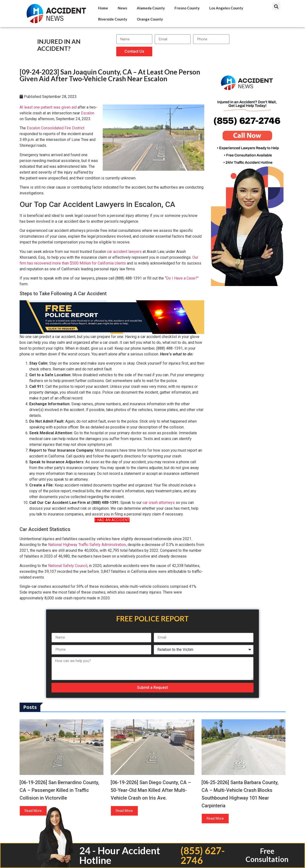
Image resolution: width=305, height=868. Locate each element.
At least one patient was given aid (48, 107)
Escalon (88, 113)
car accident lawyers (124, 252)
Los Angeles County (226, 8)
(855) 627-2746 (203, 855)
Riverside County (113, 19)
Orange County (150, 19)
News (122, 8)
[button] (276, 6)
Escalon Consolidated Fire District (56, 128)
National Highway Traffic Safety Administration (87, 545)
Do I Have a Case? (182, 278)
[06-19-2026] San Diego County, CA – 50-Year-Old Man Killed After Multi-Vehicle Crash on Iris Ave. (151, 790)
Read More (33, 811)
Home (103, 8)
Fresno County (187, 8)
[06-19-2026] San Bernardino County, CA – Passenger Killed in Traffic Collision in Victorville (59, 790)
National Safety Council (68, 566)
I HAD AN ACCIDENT (112, 520)
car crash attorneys (159, 503)
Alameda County (151, 8)
